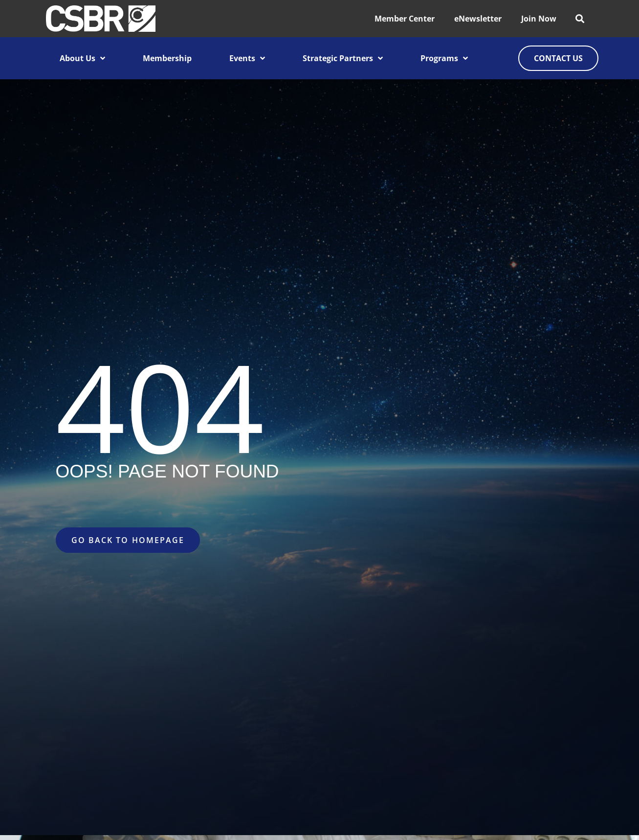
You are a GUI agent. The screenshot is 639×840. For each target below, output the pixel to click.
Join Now (539, 19)
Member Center (405, 19)
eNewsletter (478, 19)
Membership (167, 58)
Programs (444, 58)
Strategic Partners (343, 58)
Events (247, 58)
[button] (580, 19)
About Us (82, 58)
